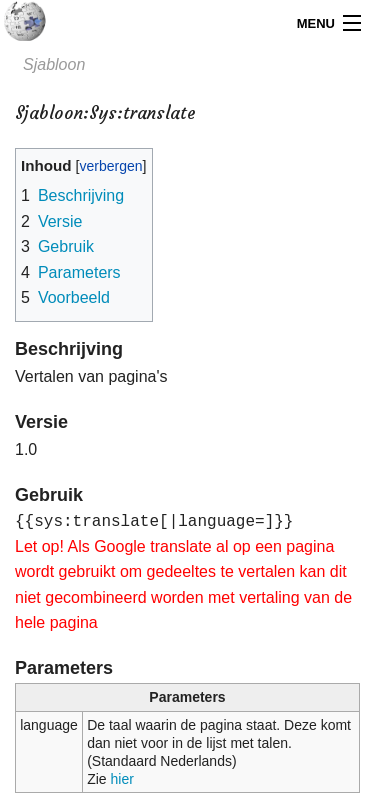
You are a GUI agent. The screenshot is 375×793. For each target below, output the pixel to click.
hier (122, 779)
